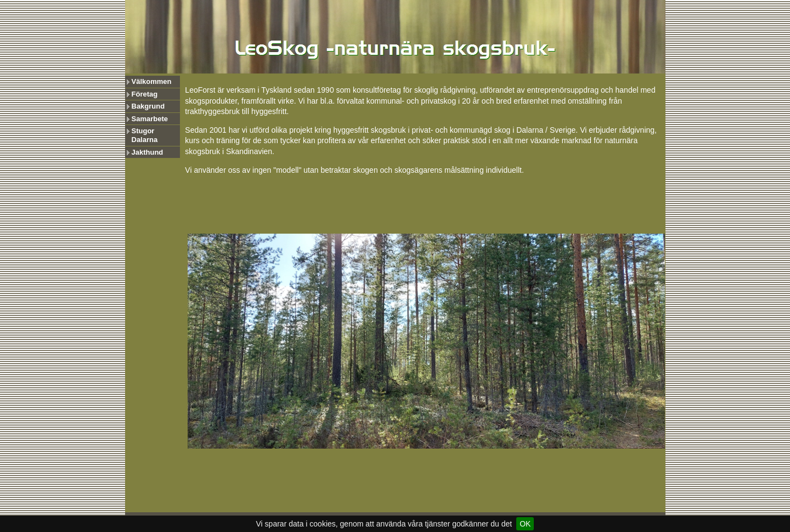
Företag (145, 94)
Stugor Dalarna (145, 135)
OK (525, 524)
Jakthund (148, 152)
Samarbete (150, 119)
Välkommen (152, 81)
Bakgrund (148, 106)
